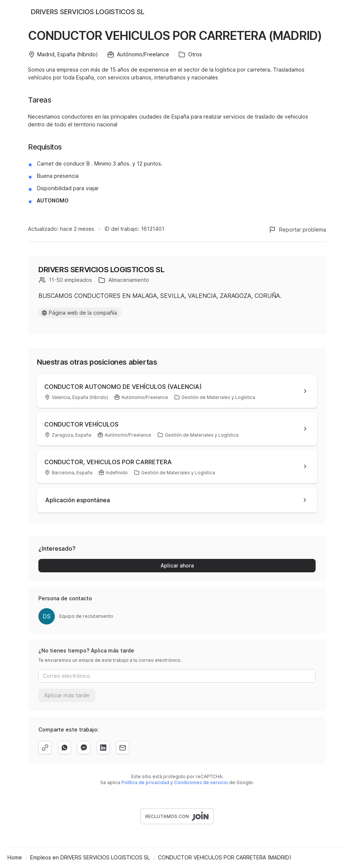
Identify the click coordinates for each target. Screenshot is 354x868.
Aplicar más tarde (67, 695)
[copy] (45, 748)
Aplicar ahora (177, 565)
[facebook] (84, 748)
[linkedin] (103, 748)
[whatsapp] (64, 748)
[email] (123, 748)
